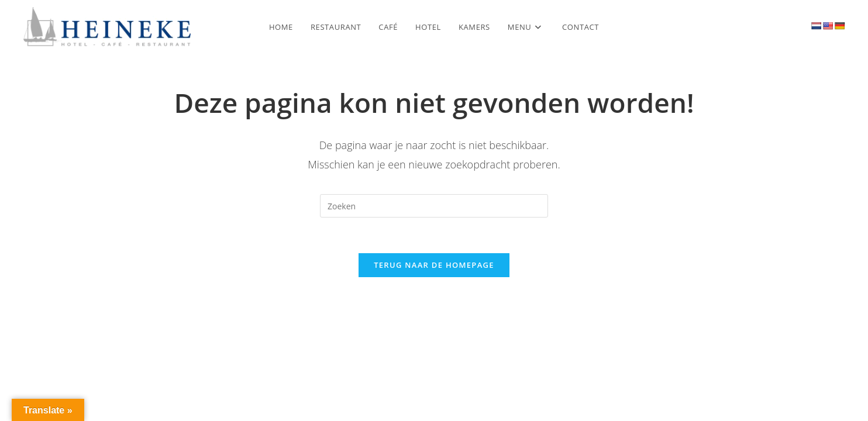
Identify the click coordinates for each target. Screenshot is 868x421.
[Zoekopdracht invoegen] (434, 206)
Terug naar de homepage (434, 265)
